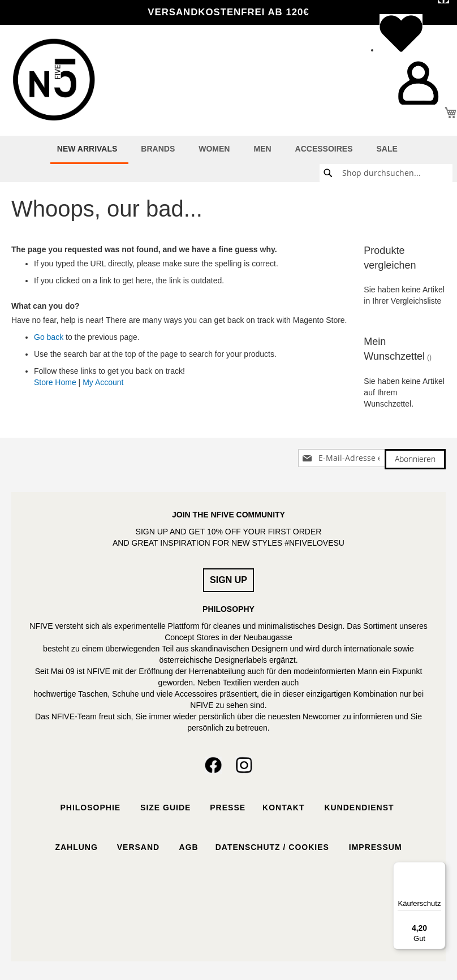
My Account (103, 382)
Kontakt (285, 808)
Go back (49, 337)
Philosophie (90, 808)
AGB (187, 847)
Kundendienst (360, 808)
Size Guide (164, 808)
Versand (138, 847)
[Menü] (439, 869)
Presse (228, 808)
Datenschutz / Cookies (274, 847)
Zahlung (76, 847)
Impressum (376, 847)
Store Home (55, 382)
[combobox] (386, 173)
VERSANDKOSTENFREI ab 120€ (228, 12)
